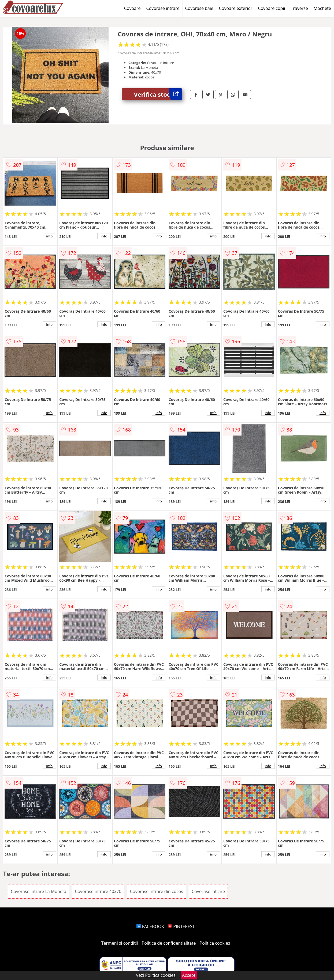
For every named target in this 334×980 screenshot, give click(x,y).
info (49, 236)
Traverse (299, 8)
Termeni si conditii (120, 943)
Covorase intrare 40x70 (98, 891)
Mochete (322, 8)
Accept (189, 975)
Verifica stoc (158, 94)
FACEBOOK (150, 926)
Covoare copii (271, 8)
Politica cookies (215, 943)
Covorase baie (199, 8)
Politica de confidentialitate (169, 943)
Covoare (132, 8)
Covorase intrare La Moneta (38, 891)
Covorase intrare (163, 8)
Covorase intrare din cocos (157, 891)
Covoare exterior (236, 8)
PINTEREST (181, 926)
